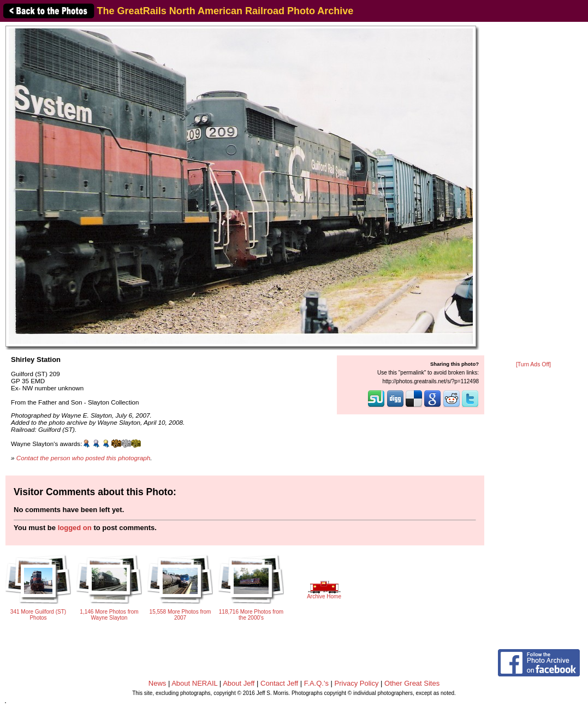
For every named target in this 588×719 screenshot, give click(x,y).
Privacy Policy (357, 683)
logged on (75, 528)
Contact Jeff (279, 683)
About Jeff (239, 683)
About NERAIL (194, 683)
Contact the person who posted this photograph (84, 458)
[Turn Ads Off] (533, 364)
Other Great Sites (412, 683)
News (158, 683)
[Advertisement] (533, 192)
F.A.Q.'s (316, 683)
